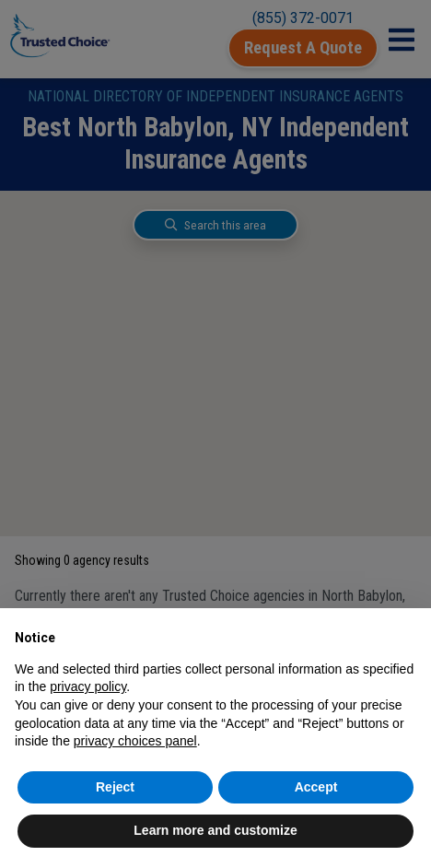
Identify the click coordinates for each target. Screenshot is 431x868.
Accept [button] (316, 787)
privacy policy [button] (88, 686)
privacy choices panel (135, 741)
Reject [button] (115, 787)
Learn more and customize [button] (215, 830)
